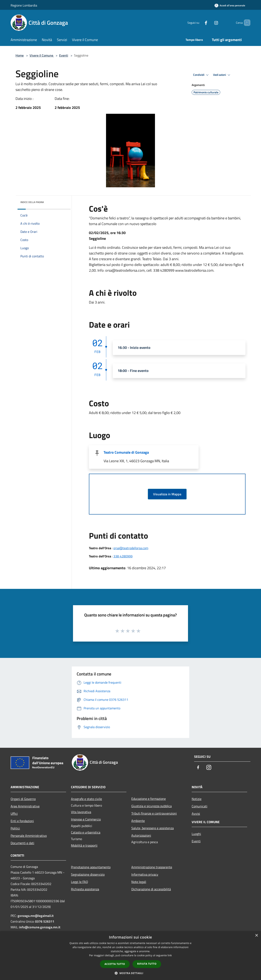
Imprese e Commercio (86, 819)
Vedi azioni (222, 75)
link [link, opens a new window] (170, 955)
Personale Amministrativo (29, 836)
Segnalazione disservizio (88, 874)
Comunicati (200, 806)
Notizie (197, 799)
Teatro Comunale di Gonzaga (126, 452)
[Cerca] (246, 23)
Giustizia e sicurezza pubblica (152, 806)
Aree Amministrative (25, 806)
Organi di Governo (23, 799)
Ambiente (138, 821)
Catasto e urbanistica (86, 832)
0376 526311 (45, 921)
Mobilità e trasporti (84, 845)
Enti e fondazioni (22, 821)
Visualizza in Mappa (167, 494)
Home (20, 55)
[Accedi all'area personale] (230, 5)
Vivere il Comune (42, 55)
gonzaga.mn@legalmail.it (36, 916)
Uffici (14, 814)
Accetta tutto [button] (115, 964)
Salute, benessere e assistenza (153, 828)
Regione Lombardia (24, 5)
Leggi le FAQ (80, 882)
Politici (15, 828)
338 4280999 (123, 556)
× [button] (256, 936)
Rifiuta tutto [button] (147, 964)
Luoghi (196, 834)
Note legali (139, 882)
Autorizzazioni (141, 835)
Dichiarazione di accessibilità (151, 889)
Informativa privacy (145, 874)
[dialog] (130, 956)
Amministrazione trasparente (152, 867)
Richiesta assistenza (85, 889)
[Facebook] (199, 23)
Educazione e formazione (149, 799)
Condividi (201, 75)
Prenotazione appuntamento (91, 867)
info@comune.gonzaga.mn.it (40, 927)
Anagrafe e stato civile (86, 799)
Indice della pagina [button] (32, 202)
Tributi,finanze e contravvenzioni (154, 813)
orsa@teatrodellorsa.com (131, 548)
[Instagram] (209, 23)
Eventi (64, 55)
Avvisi (196, 814)
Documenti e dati (22, 843)
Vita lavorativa (81, 812)
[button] (130, 973)
